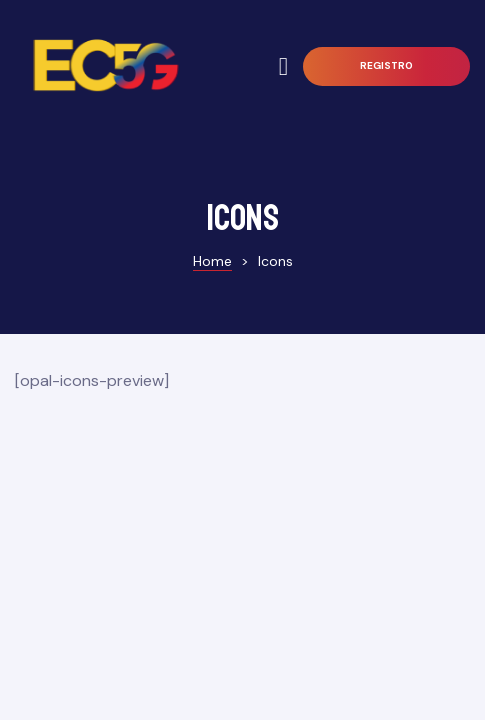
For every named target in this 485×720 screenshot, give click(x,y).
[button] (386, 66)
